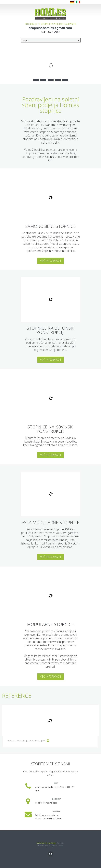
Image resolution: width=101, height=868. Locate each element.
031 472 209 (51, 32)
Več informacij (51, 261)
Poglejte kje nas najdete (46, 803)
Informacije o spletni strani (51, 846)
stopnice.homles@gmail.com (51, 28)
